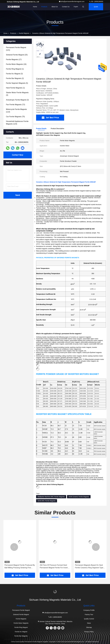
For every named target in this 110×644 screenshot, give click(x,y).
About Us (55, 7)
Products (44, 7)
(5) (17, 83)
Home (35, 7)
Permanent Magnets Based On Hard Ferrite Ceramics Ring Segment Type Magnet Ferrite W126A (89, 567)
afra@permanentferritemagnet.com (72, 2)
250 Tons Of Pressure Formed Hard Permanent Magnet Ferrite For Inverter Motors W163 (54, 567)
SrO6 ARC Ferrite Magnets (47, 501)
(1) (15, 69)
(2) (15, 78)
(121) (16, 49)
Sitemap (89, 627)
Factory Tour (89, 614)
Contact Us (66, 7)
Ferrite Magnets (24, 33)
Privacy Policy (89, 632)
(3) (14, 74)
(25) (17, 55)
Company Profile (89, 610)
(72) (16, 105)
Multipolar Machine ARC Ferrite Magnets (51, 497)
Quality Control (89, 619)
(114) (16, 111)
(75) (15, 117)
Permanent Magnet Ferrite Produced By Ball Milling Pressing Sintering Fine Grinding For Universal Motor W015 (20, 567)
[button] (14, 547)
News (89, 623)
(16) (16, 64)
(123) (17, 123)
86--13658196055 (96, 2)
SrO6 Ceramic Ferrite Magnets (79, 497)
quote (96, 7)
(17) (14, 59)
